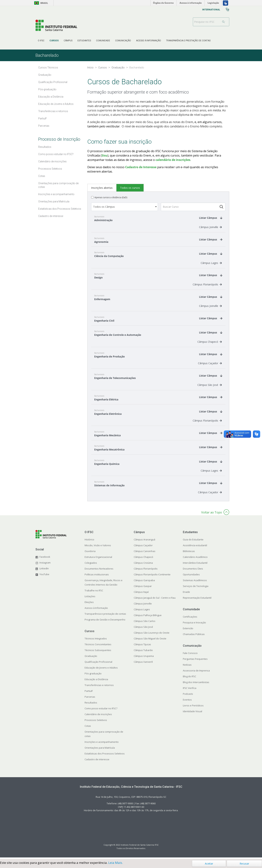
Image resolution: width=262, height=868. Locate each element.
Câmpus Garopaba (144, 582)
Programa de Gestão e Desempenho (105, 621)
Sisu (105, 155)
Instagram (45, 564)
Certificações (190, 618)
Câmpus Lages (211, 263)
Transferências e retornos (99, 687)
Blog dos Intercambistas (196, 684)
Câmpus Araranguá (144, 541)
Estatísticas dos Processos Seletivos (105, 755)
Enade (186, 594)
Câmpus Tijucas (142, 646)
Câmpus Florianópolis (207, 285)
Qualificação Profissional (98, 664)
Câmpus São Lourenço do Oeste (152, 634)
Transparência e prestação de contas (105, 616)
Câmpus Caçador (210, 364)
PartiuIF (89, 693)
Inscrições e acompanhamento (102, 744)
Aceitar (209, 864)
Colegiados (91, 565)
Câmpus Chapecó (210, 343)
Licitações (90, 598)
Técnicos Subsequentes (98, 652)
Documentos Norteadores (99, 570)
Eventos (187, 701)
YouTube (44, 576)
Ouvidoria (90, 553)
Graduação (91, 658)
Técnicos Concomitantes (98, 646)
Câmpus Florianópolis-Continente (152, 576)
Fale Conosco (190, 655)
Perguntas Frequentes (195, 661)
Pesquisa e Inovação (194, 624)
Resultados (91, 704)
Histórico (89, 541)
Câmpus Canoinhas (145, 553)
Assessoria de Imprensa (196, 672)
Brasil (40, 3)
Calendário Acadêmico (195, 559)
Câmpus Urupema (144, 658)
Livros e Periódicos (193, 707)
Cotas (88, 728)
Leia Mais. (116, 863)
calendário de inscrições (173, 160)
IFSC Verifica (190, 690)
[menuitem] (41, 41)
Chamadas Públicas (194, 636)
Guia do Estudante (193, 541)
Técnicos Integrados (96, 640)
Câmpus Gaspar (143, 588)
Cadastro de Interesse (141, 167)
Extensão (188, 630)
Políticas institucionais (97, 576)
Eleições (89, 604)
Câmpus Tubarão (143, 652)
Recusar (244, 864)
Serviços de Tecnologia (196, 588)
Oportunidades (191, 576)
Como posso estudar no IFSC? (101, 710)
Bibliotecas (189, 553)
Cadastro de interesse (97, 761)
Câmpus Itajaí (141, 594)
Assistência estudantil (195, 547)
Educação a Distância (96, 681)
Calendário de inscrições (98, 716)
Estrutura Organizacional (98, 559)
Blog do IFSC (189, 678)
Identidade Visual (192, 713)
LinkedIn (44, 570)
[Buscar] (224, 22)
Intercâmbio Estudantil (195, 565)
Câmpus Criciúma (143, 565)
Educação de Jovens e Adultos (101, 669)
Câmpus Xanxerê (143, 664)
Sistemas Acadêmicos (195, 582)
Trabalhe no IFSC (94, 592)
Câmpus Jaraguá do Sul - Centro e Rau (155, 600)
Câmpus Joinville (210, 227)
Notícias (187, 667)
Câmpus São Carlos (145, 623)
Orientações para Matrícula (100, 750)
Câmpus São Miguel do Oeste (150, 640)
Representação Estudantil (197, 600)
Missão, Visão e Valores (98, 547)
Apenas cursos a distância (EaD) (111, 197)
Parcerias (90, 699)
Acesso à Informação (96, 610)
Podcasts (188, 696)
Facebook (45, 558)
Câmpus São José (210, 386)
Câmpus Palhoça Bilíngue (148, 617)
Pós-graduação (93, 675)
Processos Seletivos (96, 722)
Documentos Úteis (193, 570)
